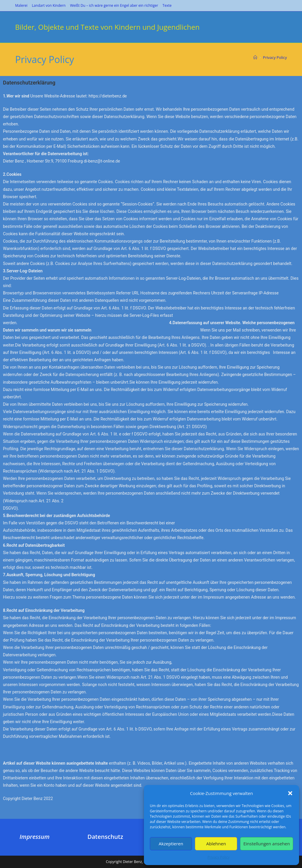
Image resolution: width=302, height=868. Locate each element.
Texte (167, 5)
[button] (290, 793)
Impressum (35, 837)
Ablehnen (216, 844)
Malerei (21, 5)
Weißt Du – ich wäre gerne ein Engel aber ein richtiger (114, 5)
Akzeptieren (171, 844)
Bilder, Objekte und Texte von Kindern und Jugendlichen (107, 27)
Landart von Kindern (49, 5)
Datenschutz (105, 837)
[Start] (255, 57)
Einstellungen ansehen (267, 844)
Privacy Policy (219, 857)
